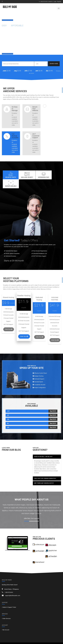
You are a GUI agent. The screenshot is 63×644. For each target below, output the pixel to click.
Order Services (7, 610)
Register (59, 2)
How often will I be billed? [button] (43, 448)
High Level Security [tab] (24, 175)
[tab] (47, 448)
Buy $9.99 (53, 402)
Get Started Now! (8, 20)
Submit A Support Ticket (9, 598)
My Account (6, 621)
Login (55, 2)
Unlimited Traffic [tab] (10, 175)
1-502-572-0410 (44, 2)
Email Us (51, 2)
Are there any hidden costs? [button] (44, 474)
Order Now (9, 320)
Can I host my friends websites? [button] (45, 470)
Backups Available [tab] (54, 175)
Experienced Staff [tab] (39, 175)
